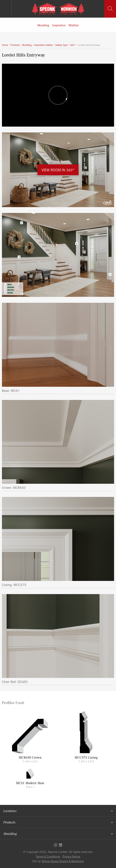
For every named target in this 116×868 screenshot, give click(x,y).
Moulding (43, 25)
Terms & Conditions (48, 856)
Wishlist (74, 25)
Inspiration (59, 25)
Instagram (55, 845)
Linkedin (61, 845)
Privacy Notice (71, 856)
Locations (10, 811)
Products (9, 822)
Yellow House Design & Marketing (63, 861)
